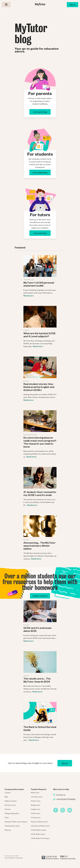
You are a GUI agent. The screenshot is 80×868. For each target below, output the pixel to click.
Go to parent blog (40, 112)
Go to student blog (40, 172)
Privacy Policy (19, 858)
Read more (28, 295)
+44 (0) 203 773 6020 (66, 799)
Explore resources (40, 596)
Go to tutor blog (40, 233)
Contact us (61, 795)
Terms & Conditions (10, 858)
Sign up (72, 5)
